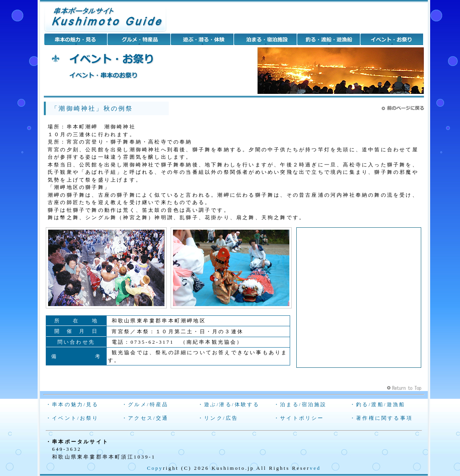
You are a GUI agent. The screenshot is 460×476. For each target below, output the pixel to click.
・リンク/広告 (218, 418)
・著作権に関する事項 (381, 418)
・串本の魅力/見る (72, 404)
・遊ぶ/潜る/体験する (229, 404)
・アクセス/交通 (145, 418)
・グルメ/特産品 (145, 404)
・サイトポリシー (299, 418)
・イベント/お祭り (72, 418)
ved (315, 468)
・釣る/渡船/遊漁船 (378, 404)
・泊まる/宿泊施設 (300, 404)
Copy (155, 468)
